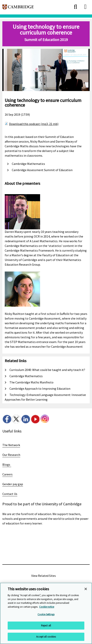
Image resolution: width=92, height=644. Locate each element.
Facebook (7, 419)
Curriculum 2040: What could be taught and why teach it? (47, 370)
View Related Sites (44, 576)
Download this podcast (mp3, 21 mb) (34, 124)
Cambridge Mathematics (28, 164)
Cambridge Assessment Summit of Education (42, 170)
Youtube (35, 419)
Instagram (45, 419)
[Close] (86, 589)
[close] (75, 7)
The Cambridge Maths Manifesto (31, 382)
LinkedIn (26, 419)
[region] (46, 613)
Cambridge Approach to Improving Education (40, 389)
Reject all (46, 626)
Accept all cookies (46, 637)
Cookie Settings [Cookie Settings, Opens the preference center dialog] (46, 614)
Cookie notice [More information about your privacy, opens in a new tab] (47, 607)
